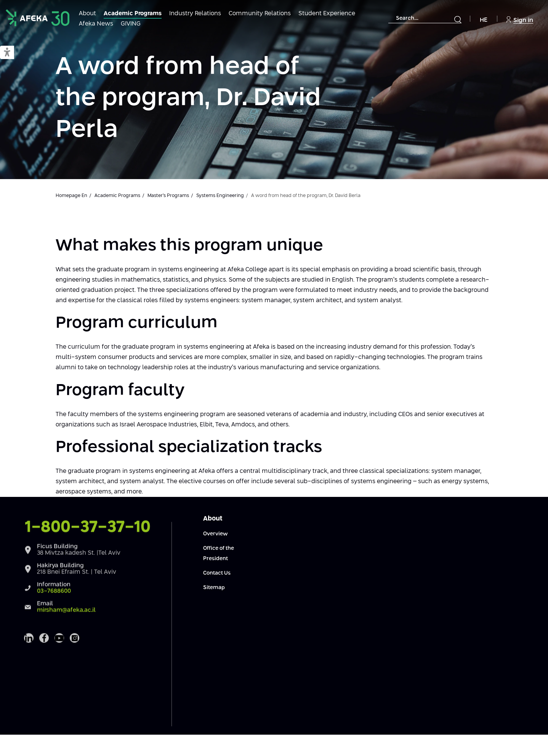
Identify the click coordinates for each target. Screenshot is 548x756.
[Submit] (458, 19)
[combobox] (425, 18)
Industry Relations (195, 14)
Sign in (520, 20)
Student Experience (327, 14)
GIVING (131, 24)
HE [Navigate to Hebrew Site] (484, 20)
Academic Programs (133, 14)
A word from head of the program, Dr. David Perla (188, 99)
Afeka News (96, 24)
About (87, 14)
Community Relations (260, 14)
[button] (7, 53)
